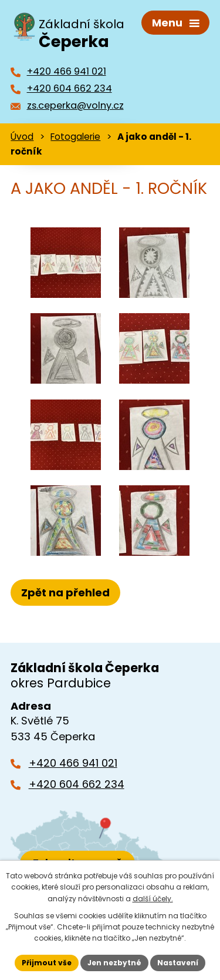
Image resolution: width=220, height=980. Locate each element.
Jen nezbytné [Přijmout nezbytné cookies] (114, 963)
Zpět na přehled (65, 593)
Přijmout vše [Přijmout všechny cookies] (47, 963)
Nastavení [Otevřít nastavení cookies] (178, 963)
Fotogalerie (75, 137)
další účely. (153, 899)
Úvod (22, 137)
